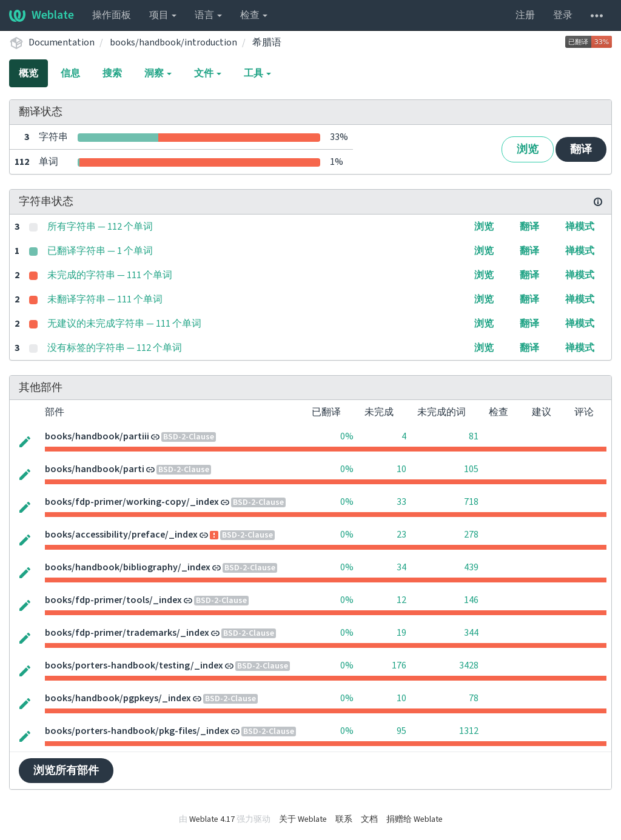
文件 (208, 73)
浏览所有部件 (66, 771)
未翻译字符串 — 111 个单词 (105, 299)
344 (471, 633)
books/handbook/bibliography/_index (128, 567)
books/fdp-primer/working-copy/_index (132, 502)
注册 (525, 15)
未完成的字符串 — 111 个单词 (110, 275)
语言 (208, 15)
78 (474, 698)
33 (401, 502)
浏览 (528, 149)
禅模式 (580, 227)
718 (471, 502)
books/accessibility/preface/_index (121, 535)
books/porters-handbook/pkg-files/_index (137, 731)
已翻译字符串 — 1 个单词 (100, 251)
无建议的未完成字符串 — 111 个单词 (124, 324)
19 (401, 633)
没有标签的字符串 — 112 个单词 (115, 348)
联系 (344, 819)
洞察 (158, 73)
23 (401, 535)
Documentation (62, 42)
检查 (254, 15)
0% (347, 436)
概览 (29, 73)
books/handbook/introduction (173, 42)
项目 (163, 15)
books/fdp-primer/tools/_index (113, 600)
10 (401, 469)
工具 (257, 73)
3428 (469, 665)
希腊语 (267, 42)
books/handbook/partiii (97, 436)
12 (401, 600)
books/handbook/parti (95, 469)
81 (474, 436)
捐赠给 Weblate (415, 819)
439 (471, 567)
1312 (469, 731)
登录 (563, 15)
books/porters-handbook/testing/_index (134, 665)
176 (399, 665)
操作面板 (112, 15)
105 (471, 469)
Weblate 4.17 (212, 819)
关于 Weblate (303, 819)
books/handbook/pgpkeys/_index (118, 698)
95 (401, 731)
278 (471, 535)
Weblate (42, 15)
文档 (369, 819)
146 (471, 600)
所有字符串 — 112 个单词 (100, 227)
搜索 (112, 73)
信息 (70, 73)
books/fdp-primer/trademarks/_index (127, 633)
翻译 (581, 149)
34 (401, 567)
